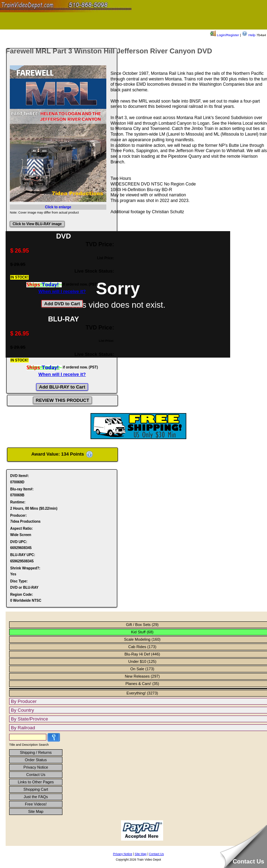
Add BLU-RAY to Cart (62, 387)
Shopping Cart (36, 789)
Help (249, 35)
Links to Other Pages (36, 782)
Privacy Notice (36, 767)
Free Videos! (36, 804)
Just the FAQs (36, 797)
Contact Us (36, 775)
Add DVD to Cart (62, 304)
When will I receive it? (62, 291)
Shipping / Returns (36, 752)
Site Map (36, 811)
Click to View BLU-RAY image (37, 224)
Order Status (36, 760)
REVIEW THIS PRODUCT (62, 400)
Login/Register (225, 35)
